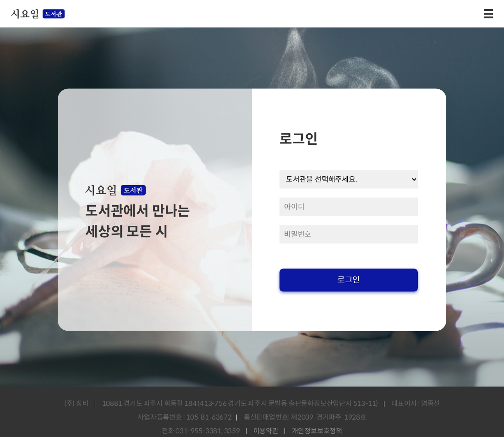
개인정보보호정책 (317, 431)
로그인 (349, 280)
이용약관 (266, 431)
